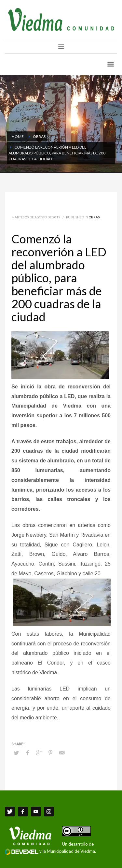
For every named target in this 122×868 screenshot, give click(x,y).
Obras (94, 217)
